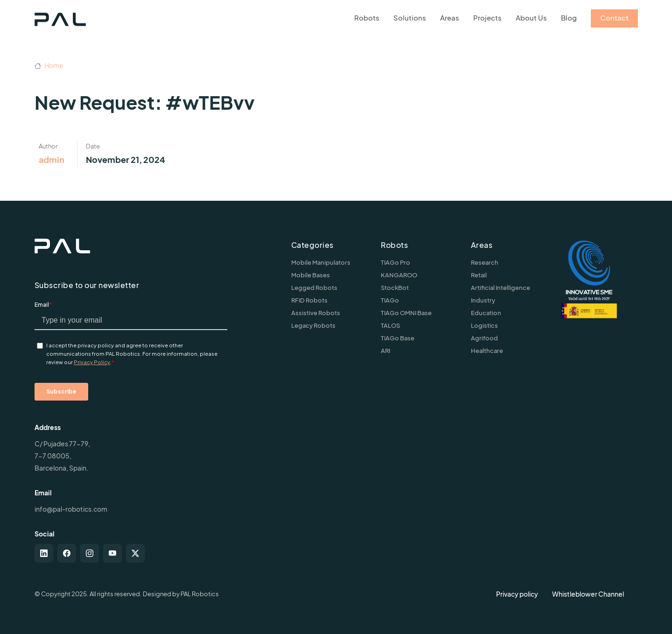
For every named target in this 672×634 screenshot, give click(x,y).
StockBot (395, 288)
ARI (385, 351)
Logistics (484, 325)
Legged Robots (314, 288)
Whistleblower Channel (588, 594)
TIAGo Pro (395, 262)
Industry (483, 300)
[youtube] (112, 553)
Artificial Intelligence (500, 288)
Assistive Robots (316, 313)
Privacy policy (517, 594)
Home (49, 65)
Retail (479, 275)
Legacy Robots (313, 325)
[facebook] (67, 553)
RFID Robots (309, 300)
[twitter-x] (135, 553)
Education (486, 313)
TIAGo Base (398, 338)
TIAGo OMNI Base (406, 313)
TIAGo (390, 300)
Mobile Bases (311, 275)
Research (485, 262)
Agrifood (484, 338)
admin (52, 159)
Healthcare (487, 351)
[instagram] (90, 553)
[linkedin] (44, 553)
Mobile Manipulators (321, 262)
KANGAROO (399, 275)
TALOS (390, 325)
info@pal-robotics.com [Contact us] (71, 509)
